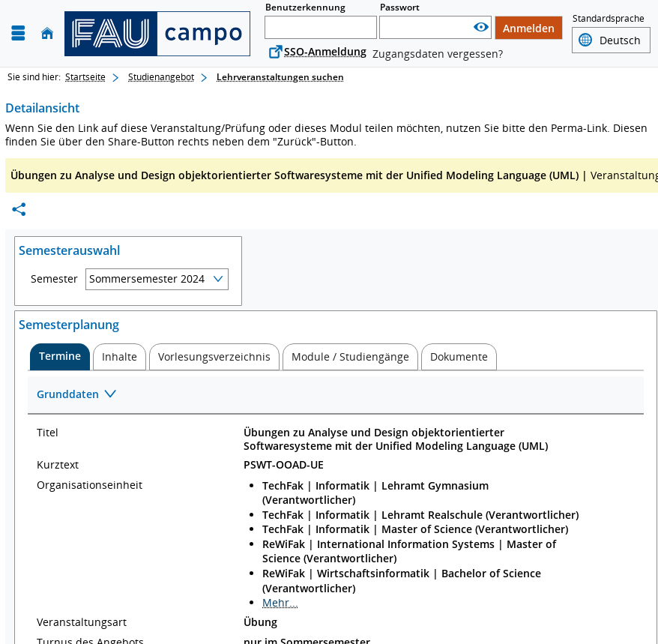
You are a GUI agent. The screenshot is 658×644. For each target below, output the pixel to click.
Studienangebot (161, 77)
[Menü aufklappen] (18, 33)
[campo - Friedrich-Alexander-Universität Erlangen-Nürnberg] (157, 34)
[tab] (60, 357)
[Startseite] (47, 33)
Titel (48, 433)
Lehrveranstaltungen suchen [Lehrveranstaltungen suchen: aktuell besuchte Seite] (280, 77)
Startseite (85, 77)
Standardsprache (609, 18)
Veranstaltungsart (82, 622)
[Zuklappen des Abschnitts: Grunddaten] (336, 395)
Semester (54, 279)
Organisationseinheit (90, 485)
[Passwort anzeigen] (481, 27)
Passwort (400, 7)
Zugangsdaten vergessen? (438, 54)
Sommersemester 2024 (147, 279)
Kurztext (58, 465)
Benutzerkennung (305, 7)
